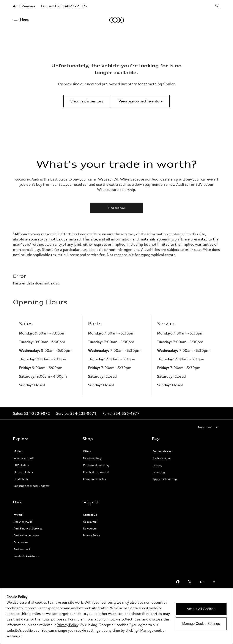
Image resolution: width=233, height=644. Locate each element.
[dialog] (116, 616)
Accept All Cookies (201, 609)
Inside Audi (21, 479)
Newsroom (90, 529)
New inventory (92, 458)
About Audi (90, 522)
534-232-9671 (83, 413)
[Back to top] (209, 427)
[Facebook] (178, 582)
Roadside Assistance (26, 556)
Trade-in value (162, 458)
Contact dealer (162, 451)
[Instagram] (214, 582)
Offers (87, 451)
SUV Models (21, 465)
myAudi (18, 515)
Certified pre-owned (96, 472)
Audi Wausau (24, 6)
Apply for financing (165, 479)
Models (18, 451)
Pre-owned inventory (96, 465)
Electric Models (23, 472)
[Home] (117, 20)
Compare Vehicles (94, 479)
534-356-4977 (126, 413)
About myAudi (23, 522)
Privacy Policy (91, 535)
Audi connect (22, 549)
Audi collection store (27, 535)
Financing (159, 472)
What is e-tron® (24, 458)
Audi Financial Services (28, 529)
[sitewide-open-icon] (217, 6)
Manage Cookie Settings (201, 624)
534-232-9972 (74, 6)
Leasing (157, 465)
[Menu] (21, 20)
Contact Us (90, 515)
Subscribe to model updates (31, 486)
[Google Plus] (202, 582)
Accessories (21, 542)
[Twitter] (190, 582)
